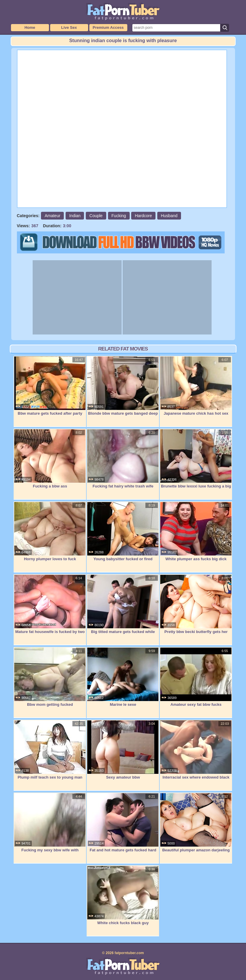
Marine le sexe (123, 677)
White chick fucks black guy (123, 895)
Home (30, 27)
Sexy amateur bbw (123, 750)
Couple (96, 216)
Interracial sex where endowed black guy (196, 753)
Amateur (52, 216)
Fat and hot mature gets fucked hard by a (123, 826)
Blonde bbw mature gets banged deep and (123, 389)
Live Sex (69, 27)
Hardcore (143, 216)
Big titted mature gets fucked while (123, 604)
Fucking (119, 216)
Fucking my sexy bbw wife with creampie (50, 826)
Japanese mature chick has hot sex (196, 386)
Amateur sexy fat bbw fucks (196, 677)
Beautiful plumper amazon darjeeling (196, 823)
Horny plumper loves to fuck (50, 531)
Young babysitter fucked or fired (123, 531)
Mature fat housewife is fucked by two (50, 604)
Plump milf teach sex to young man (50, 750)
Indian (75, 216)
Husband (169, 216)
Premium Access (108, 27)
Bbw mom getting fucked (50, 677)
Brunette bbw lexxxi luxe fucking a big (196, 459)
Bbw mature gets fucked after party (50, 386)
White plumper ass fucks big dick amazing (196, 535)
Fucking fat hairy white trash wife (123, 459)
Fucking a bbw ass (50, 459)
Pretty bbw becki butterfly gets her (196, 604)
